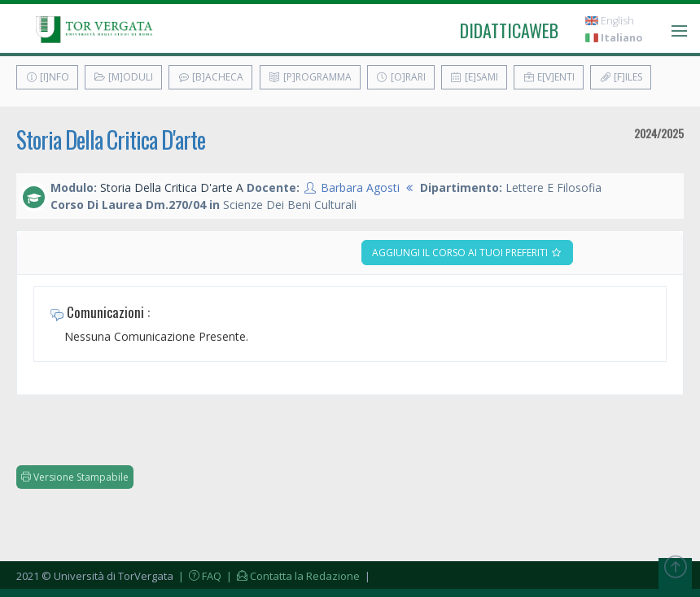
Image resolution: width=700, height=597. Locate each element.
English (610, 21)
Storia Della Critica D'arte (111, 139)
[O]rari (401, 77)
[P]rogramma (310, 77)
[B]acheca (210, 77)
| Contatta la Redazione (292, 576)
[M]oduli (123, 77)
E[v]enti (549, 77)
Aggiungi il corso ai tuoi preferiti (467, 253)
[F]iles (621, 77)
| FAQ (199, 576)
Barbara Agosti (360, 187)
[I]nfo (47, 77)
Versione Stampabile (75, 477)
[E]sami (474, 77)
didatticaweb (509, 30)
